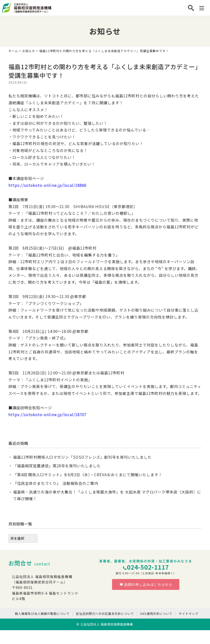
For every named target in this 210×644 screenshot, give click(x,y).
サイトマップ (188, 614)
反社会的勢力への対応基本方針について (105, 614)
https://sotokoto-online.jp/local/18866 (47, 185)
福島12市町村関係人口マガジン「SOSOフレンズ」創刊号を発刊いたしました (82, 457)
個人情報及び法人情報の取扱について (42, 614)
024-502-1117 (148, 567)
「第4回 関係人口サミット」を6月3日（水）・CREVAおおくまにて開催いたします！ (88, 474)
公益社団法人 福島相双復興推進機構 (107, 624)
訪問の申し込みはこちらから (146, 584)
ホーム (13, 51)
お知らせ (29, 51)
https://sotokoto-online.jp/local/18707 (47, 414)
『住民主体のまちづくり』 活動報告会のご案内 (56, 483)
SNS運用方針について (156, 614)
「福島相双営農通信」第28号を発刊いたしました (57, 466)
